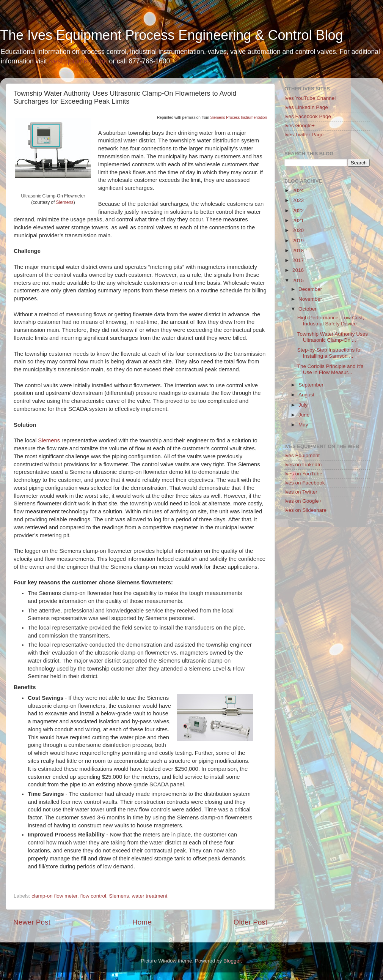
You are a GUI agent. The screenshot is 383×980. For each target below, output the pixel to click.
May (303, 425)
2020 (298, 230)
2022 (298, 211)
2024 (298, 190)
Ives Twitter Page (304, 135)
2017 (298, 260)
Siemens (65, 202)
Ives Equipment (302, 455)
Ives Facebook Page (308, 116)
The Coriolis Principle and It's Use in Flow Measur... (330, 369)
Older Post (250, 922)
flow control (93, 896)
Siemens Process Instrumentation (239, 118)
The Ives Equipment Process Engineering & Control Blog (171, 35)
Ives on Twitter (301, 492)
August (306, 395)
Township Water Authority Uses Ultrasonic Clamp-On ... (333, 337)
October (308, 309)
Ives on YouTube (303, 474)
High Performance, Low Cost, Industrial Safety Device (331, 321)
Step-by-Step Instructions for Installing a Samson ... (330, 353)
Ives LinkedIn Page (306, 107)
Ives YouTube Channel (310, 98)
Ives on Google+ (303, 501)
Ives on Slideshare (305, 510)
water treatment (149, 896)
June (304, 415)
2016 (298, 270)
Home (142, 922)
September (311, 385)
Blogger (232, 961)
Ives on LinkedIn (303, 465)
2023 (298, 200)
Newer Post (32, 922)
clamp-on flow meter (54, 896)
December (310, 289)
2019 (298, 241)
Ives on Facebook (305, 483)
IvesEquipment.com (78, 61)
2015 (298, 280)
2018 (298, 250)
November (310, 299)
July (303, 405)
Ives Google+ (300, 125)
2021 (298, 220)
